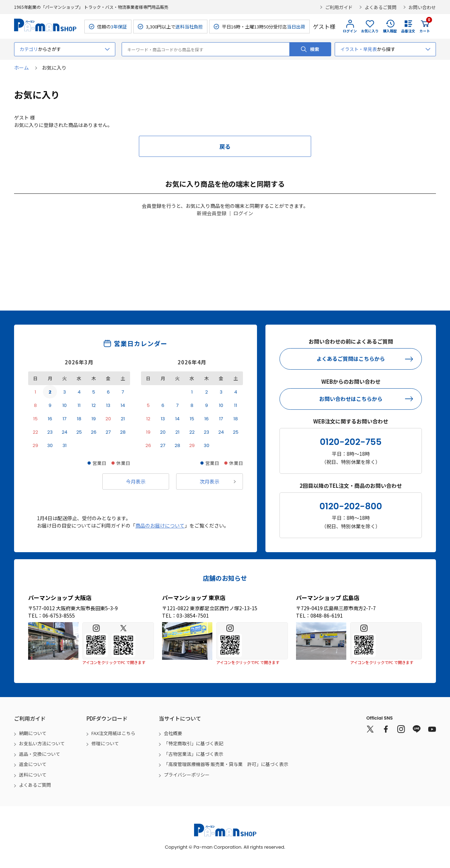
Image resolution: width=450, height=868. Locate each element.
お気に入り (370, 31)
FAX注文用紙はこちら (113, 733)
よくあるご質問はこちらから (351, 359)
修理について (105, 743)
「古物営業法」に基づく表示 (194, 754)
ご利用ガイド (339, 7)
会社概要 (173, 733)
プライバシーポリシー (187, 775)
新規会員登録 (212, 213)
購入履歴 (390, 31)
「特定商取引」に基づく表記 (194, 743)
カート (425, 26)
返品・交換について (40, 754)
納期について (33, 733)
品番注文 (408, 31)
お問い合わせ (422, 7)
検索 (315, 49)
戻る (225, 146)
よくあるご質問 (381, 7)
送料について (33, 775)
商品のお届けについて (160, 525)
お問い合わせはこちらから (351, 399)
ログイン (350, 31)
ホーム (21, 68)
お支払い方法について (42, 743)
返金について (33, 764)
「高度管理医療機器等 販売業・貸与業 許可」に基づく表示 (226, 764)
